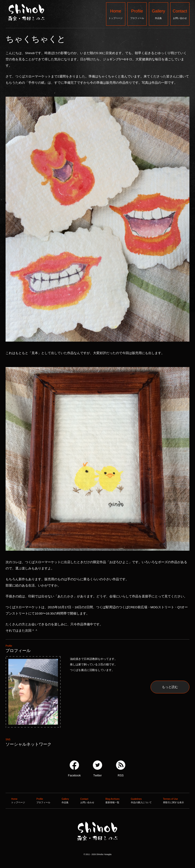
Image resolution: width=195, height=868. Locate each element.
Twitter (97, 769)
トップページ (116, 14)
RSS (121, 769)
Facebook (74, 769)
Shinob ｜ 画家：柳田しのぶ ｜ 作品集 (97, 850)
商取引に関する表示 (173, 800)
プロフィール (137, 14)
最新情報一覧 (112, 800)
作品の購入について (141, 800)
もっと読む (170, 687)
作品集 (159, 14)
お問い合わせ (180, 14)
